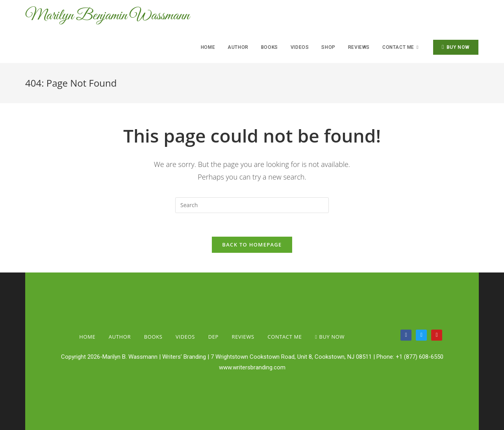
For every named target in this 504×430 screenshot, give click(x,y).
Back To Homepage (252, 245)
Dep (213, 337)
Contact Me (284, 337)
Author (120, 337)
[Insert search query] (252, 205)
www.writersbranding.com (252, 367)
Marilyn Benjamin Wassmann (107, 16)
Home (87, 337)
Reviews (243, 337)
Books (153, 337)
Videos (185, 337)
